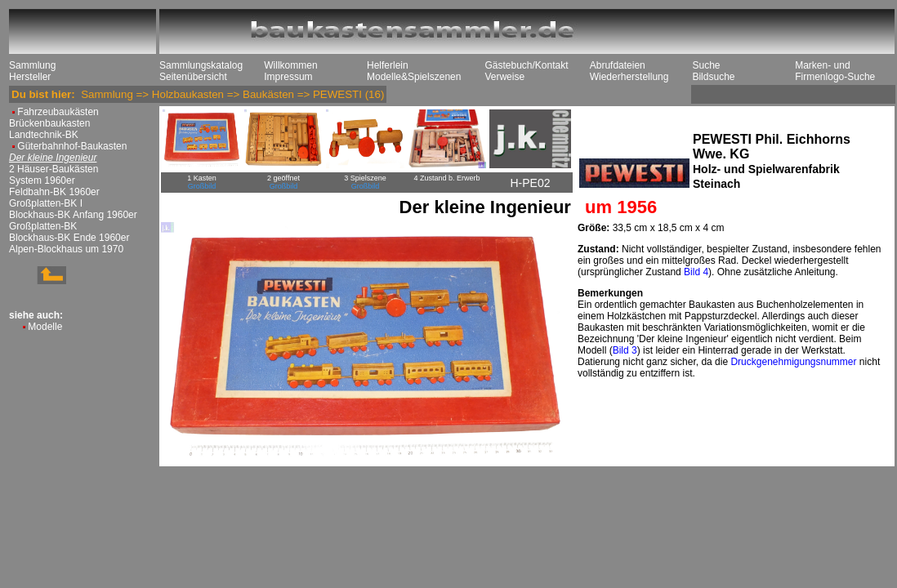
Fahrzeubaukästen (58, 112)
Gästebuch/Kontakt (526, 65)
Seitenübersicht (193, 77)
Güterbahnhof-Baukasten (72, 146)
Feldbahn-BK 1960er (54, 192)
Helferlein (388, 65)
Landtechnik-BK (44, 135)
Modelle (45, 327)
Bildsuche (713, 77)
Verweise (504, 77)
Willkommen (290, 65)
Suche (706, 65)
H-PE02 (530, 183)
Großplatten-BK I (46, 203)
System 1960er (42, 180)
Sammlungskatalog (201, 65)
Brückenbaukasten (49, 123)
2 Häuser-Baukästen (54, 169)
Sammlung (32, 65)
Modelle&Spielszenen (414, 77)
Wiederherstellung (629, 77)
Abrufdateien (618, 65)
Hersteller (30, 77)
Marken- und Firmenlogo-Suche (835, 71)
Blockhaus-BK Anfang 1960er (73, 215)
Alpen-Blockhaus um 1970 (66, 249)
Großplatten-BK (43, 226)
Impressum (288, 77)
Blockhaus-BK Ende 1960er (69, 238)
